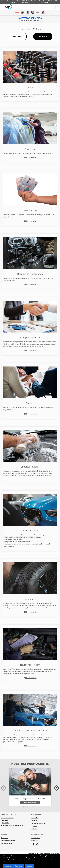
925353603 (6, 821)
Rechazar (19, 866)
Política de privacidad (8, 841)
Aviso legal (4, 838)
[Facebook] (33, 845)
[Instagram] (37, 845)
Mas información (30, 803)
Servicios (34, 821)
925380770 (6, 823)
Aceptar (8, 866)
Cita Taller (35, 818)
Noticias (34, 826)
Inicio (23, 21)
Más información (15, 862)
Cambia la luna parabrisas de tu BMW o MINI (30, 799)
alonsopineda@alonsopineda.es (13, 825)
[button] (23, 807)
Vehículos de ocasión (38, 823)
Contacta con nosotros (9, 814)
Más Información (30, 158)
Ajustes (30, 866)
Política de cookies (7, 843)
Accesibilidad (36, 838)
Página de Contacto (7, 818)
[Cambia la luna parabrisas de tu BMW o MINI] (30, 782)
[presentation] (3, 788)
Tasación (34, 829)
